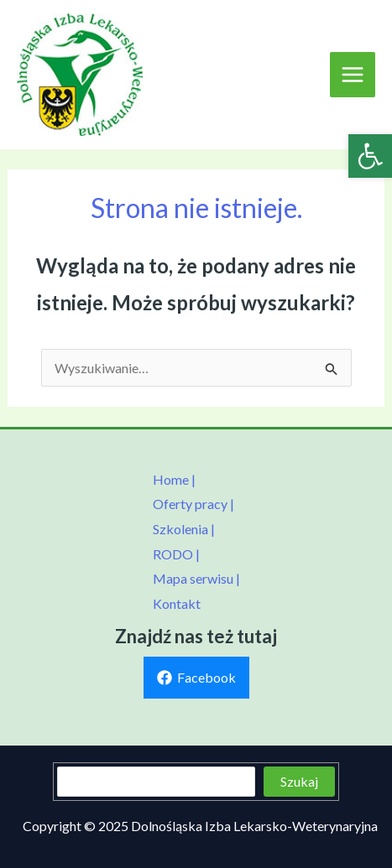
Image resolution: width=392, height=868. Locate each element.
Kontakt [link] (177, 603)
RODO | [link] (176, 554)
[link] (370, 156)
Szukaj (299, 781)
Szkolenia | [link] (184, 529)
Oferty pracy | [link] (193, 504)
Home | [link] (174, 479)
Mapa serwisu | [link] (196, 578)
